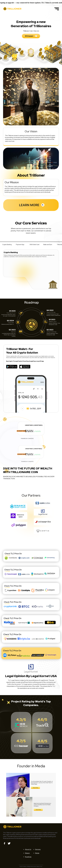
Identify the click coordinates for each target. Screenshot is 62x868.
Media (37, 853)
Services (38, 849)
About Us (28, 849)
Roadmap (28, 857)
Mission (27, 853)
